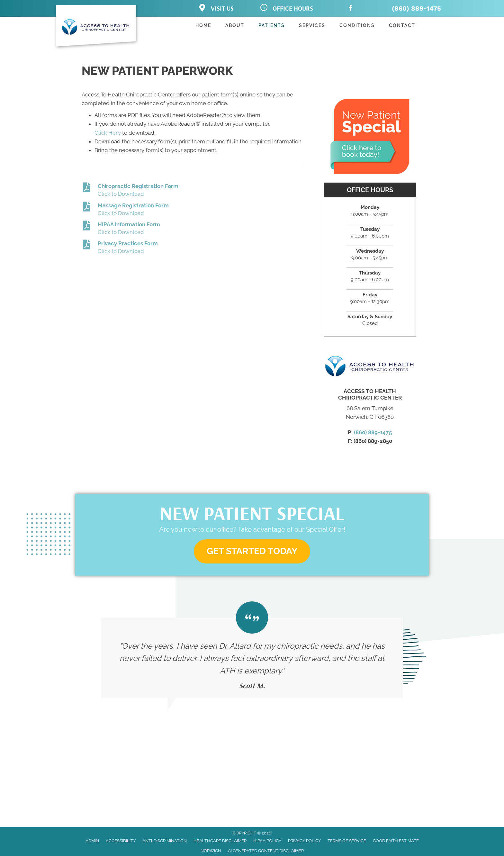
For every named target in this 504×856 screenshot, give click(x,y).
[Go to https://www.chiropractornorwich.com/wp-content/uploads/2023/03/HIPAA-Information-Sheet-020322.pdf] (193, 229)
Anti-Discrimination (165, 841)
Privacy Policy (304, 841)
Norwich (211, 851)
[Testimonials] (252, 650)
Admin (92, 841)
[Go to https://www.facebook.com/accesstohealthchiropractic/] (351, 9)
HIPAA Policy (267, 841)
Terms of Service (347, 841)
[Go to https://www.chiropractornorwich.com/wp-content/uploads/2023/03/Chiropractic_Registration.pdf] (193, 190)
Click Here (108, 133)
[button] (252, 551)
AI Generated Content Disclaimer (266, 851)
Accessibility (121, 841)
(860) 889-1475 (416, 8)
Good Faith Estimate (396, 841)
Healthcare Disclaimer (220, 841)
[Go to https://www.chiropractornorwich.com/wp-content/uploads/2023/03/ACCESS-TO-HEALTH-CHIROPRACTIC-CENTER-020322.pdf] (193, 248)
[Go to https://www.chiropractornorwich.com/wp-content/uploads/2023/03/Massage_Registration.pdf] (193, 210)
